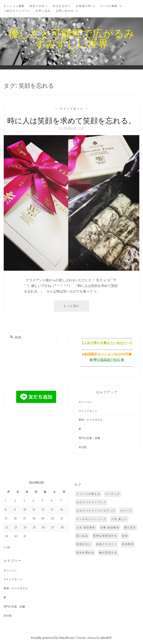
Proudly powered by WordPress (52, 638)
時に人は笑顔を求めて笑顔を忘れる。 (71, 120)
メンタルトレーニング (91, 519)
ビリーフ (126, 511)
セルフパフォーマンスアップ (96, 511)
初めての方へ (39, 6)
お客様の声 (84, 6)
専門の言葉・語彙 (89, 438)
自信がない (84, 544)
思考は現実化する (105, 536)
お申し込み (43, 11)
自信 (125, 536)
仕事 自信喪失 (110, 527)
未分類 (83, 447)
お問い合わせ (65, 11)
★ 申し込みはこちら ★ (107, 360)
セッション (85, 402)
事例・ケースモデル (91, 420)
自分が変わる (85, 552)
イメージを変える (88, 494)
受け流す (130, 527)
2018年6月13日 (72, 129)
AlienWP (106, 638)
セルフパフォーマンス (91, 502)
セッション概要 (14, 6)
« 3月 (7, 548)
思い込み (82, 536)
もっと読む (75, 307)
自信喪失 (128, 544)
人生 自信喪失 (86, 527)
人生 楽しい (119, 519)
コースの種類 (109, 6)
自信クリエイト (107, 544)
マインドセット (71, 109)
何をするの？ (62, 6)
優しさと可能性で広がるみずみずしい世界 (72, 38)
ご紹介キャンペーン (17, 11)
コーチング (113, 494)
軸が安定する (108, 552)
